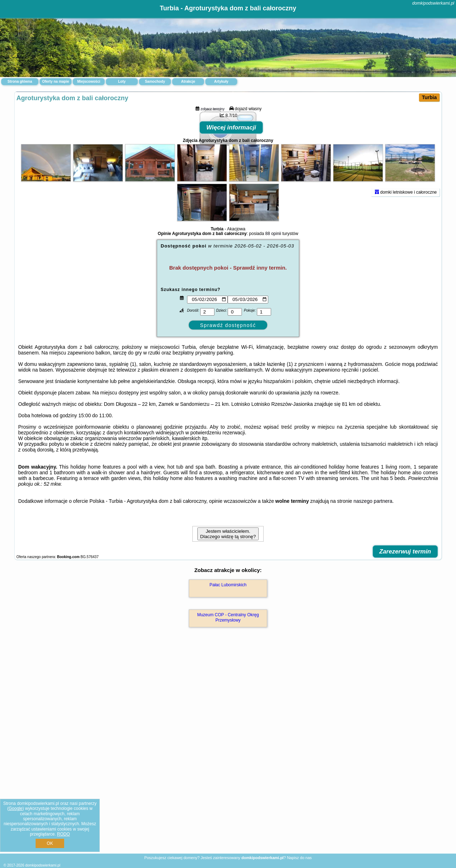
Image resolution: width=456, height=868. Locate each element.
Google (15, 808)
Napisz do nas (299, 858)
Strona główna (20, 81)
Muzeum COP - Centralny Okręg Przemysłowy (228, 724)
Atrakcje (188, 81)
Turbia (429, 97)
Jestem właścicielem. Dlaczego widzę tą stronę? (228, 640)
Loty (122, 81)
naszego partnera (373, 608)
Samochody (155, 81)
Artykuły (221, 81)
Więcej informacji (231, 234)
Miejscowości (89, 81)
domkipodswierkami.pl (433, 3)
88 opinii (273, 340)
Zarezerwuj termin (405, 658)
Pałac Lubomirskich (228, 691)
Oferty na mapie (56, 81)
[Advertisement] (228, 801)
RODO (63, 834)
